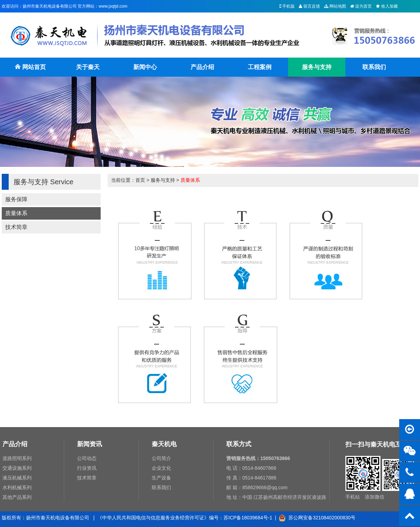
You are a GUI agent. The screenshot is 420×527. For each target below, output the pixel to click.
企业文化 (161, 468)
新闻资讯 (90, 444)
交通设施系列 (17, 468)
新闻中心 (145, 67)
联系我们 (374, 67)
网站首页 (30, 70)
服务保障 (16, 199)
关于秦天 (88, 67)
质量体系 (16, 213)
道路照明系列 (17, 458)
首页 (140, 180)
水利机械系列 (17, 487)
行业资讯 (87, 468)
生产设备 (161, 478)
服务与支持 (317, 67)
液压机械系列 (17, 478)
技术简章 (16, 227)
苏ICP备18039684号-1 (248, 518)
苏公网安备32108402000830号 (317, 518)
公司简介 (161, 458)
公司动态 (87, 458)
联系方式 (239, 444)
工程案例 (260, 67)
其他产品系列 (17, 497)
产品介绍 (202, 67)
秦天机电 (164, 444)
